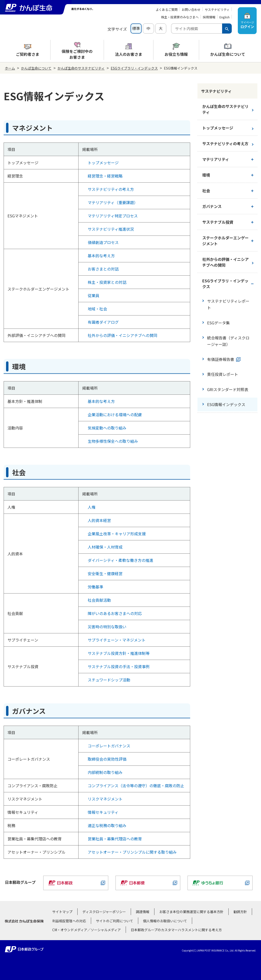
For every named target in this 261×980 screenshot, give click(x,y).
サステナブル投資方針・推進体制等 (119, 653)
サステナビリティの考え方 (111, 189)
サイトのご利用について (115, 921)
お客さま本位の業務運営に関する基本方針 (191, 912)
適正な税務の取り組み (107, 825)
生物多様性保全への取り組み (113, 441)
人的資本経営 (99, 520)
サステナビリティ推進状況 (111, 229)
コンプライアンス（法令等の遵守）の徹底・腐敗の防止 (136, 786)
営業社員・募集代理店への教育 (115, 839)
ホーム (10, 68)
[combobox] (197, 29)
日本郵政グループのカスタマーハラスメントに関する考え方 (176, 930)
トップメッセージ (103, 163)
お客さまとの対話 (103, 269)
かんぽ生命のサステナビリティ (81, 68)
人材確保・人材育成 (105, 547)
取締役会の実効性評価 (107, 759)
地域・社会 (97, 309)
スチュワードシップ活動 (109, 680)
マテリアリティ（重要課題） (113, 202)
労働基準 (95, 587)
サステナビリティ (217, 10)
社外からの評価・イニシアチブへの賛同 (123, 335)
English (225, 17)
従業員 (94, 295)
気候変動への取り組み (107, 428)
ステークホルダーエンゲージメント (225, 241)
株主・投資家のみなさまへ (180, 17)
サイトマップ (62, 912)
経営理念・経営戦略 (105, 176)
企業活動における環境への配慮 (115, 415)
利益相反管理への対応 (69, 921)
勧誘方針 (240, 912)
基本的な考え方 (101, 256)
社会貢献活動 (99, 600)
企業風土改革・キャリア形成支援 (117, 534)
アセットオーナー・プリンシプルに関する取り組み (132, 852)
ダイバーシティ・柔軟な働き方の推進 (120, 560)
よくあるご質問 (167, 10)
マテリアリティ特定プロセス (113, 216)
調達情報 (143, 912)
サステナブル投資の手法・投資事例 (119, 666)
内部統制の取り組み (105, 772)
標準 (136, 28)
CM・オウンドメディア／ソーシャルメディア (87, 930)
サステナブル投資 (218, 222)
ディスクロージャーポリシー (104, 912)
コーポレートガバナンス (109, 746)
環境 (206, 175)
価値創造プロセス (103, 242)
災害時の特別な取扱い (107, 627)
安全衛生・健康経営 (105, 573)
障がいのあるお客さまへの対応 (115, 613)
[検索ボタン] (227, 29)
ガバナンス (212, 206)
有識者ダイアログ (103, 322)
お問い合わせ (191, 10)
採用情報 (209, 17)
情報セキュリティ (103, 812)
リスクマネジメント (105, 799)
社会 (206, 191)
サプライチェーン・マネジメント (117, 640)
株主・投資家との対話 (107, 282)
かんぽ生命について (36, 68)
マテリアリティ (216, 159)
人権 (92, 507)
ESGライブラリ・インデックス (134, 68)
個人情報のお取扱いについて (165, 921)
